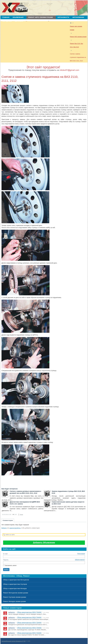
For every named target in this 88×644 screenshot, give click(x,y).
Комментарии (8, 520)
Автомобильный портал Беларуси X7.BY (14, 641)
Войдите (4, 528)
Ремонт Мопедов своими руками (14, 601)
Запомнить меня (11, 565)
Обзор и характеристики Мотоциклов (16, 580)
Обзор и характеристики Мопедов (15, 588)
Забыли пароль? (80, 560)
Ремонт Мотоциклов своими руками (16, 593)
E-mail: (5, 554)
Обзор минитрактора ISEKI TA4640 (29, 612)
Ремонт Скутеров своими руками (15, 597)
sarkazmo (12, 612)
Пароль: (6, 560)
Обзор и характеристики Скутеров (15, 584)
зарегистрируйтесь (15, 528)
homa (21, 514)
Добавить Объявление (44, 543)
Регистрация (81, 554)
